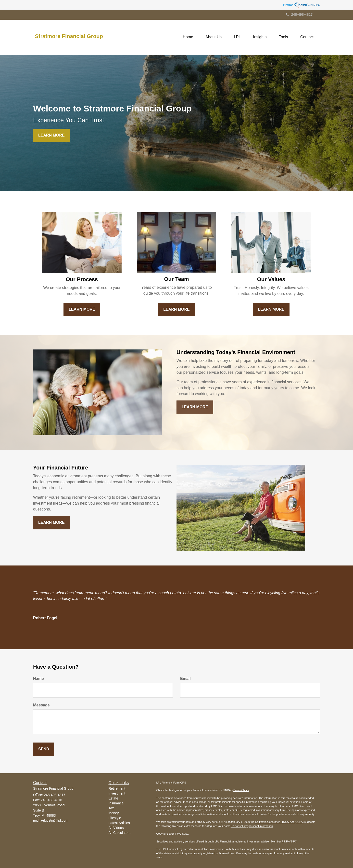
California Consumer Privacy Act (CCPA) (279, 822)
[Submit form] (44, 749)
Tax (111, 808)
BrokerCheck (241, 790)
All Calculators (120, 833)
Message (41, 705)
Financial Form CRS (174, 783)
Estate (113, 798)
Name (38, 679)
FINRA (286, 841)
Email (185, 679)
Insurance (116, 803)
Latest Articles (119, 823)
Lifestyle (115, 818)
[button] (214, 37)
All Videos (116, 828)
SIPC (294, 841)
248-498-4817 (299, 14)
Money (114, 813)
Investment (117, 793)
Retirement (117, 788)
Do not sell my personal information (252, 826)
